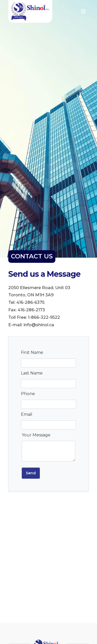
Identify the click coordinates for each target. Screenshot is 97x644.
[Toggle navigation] (83, 11)
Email (27, 414)
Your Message (36, 435)
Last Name (32, 373)
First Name (32, 352)
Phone (28, 394)
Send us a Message (44, 274)
